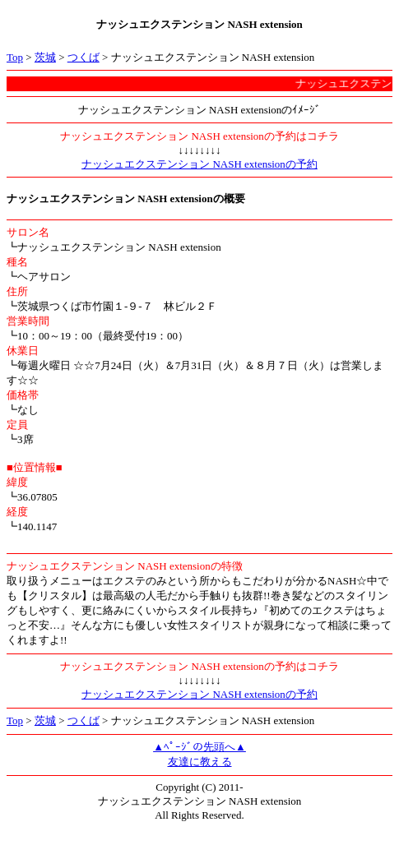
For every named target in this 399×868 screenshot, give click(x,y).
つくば (84, 57)
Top (15, 57)
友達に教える (200, 762)
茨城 (45, 57)
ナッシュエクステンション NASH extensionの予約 (199, 164)
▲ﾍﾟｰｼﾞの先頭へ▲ (199, 747)
